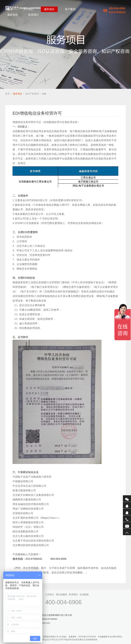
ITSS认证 (54, 640)
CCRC (61, 640)
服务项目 (49, 9)
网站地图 (61, 643)
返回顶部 (127, 532)
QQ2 (127, 512)
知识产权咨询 (32, 94)
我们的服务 (62, 594)
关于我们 (28, 9)
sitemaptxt (70, 643)
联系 (127, 525)
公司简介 (50, 594)
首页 (10, 9)
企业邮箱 (84, 594)
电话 (127, 519)
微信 (127, 499)
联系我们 (33, 15)
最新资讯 (13, 15)
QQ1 (127, 505)
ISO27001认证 (43, 640)
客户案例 (70, 9)
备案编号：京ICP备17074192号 (82, 637)
